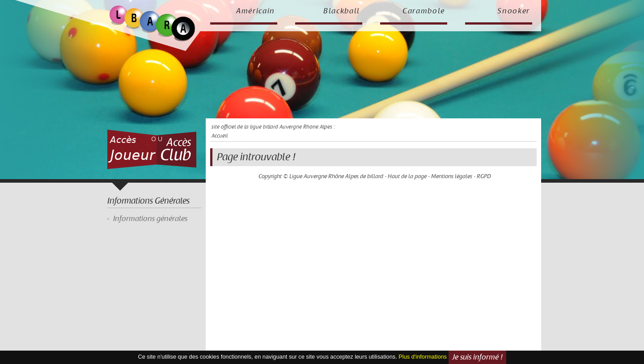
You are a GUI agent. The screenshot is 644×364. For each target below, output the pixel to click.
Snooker (514, 11)
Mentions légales (452, 176)
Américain (256, 11)
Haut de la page (407, 176)
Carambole (424, 11)
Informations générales (150, 219)
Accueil (220, 136)
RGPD (484, 176)
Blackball (342, 11)
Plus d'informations (423, 357)
